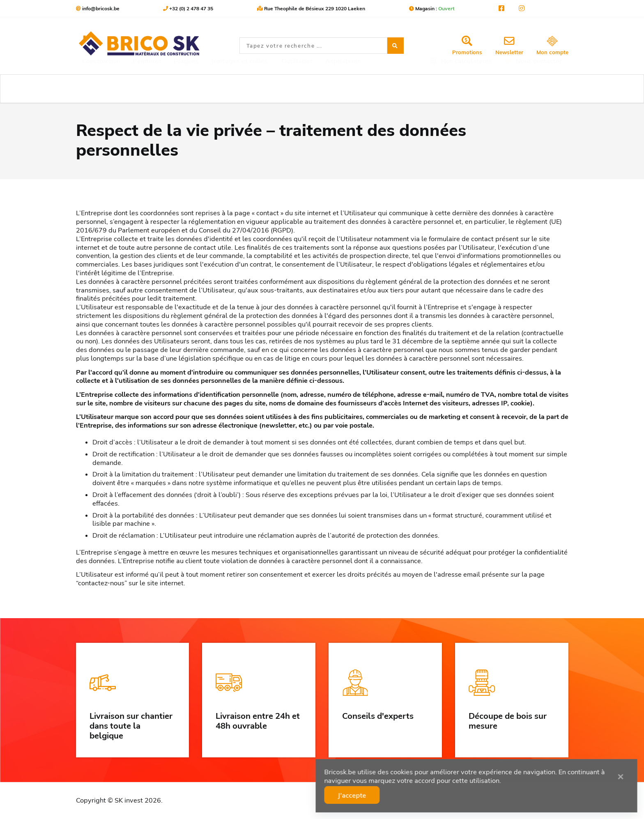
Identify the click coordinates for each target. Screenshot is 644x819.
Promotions (467, 46)
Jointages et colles (239, 89)
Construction (101, 89)
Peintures (147, 89)
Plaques (186, 89)
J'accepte (386, 792)
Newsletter (509, 46)
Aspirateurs (343, 89)
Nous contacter (533, 89)
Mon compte (552, 46)
